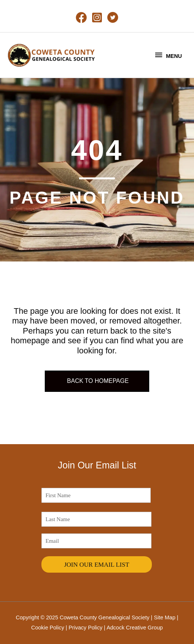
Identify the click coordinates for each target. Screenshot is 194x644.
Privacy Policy (86, 628)
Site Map (165, 617)
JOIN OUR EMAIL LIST (97, 565)
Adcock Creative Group (135, 628)
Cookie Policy (48, 628)
